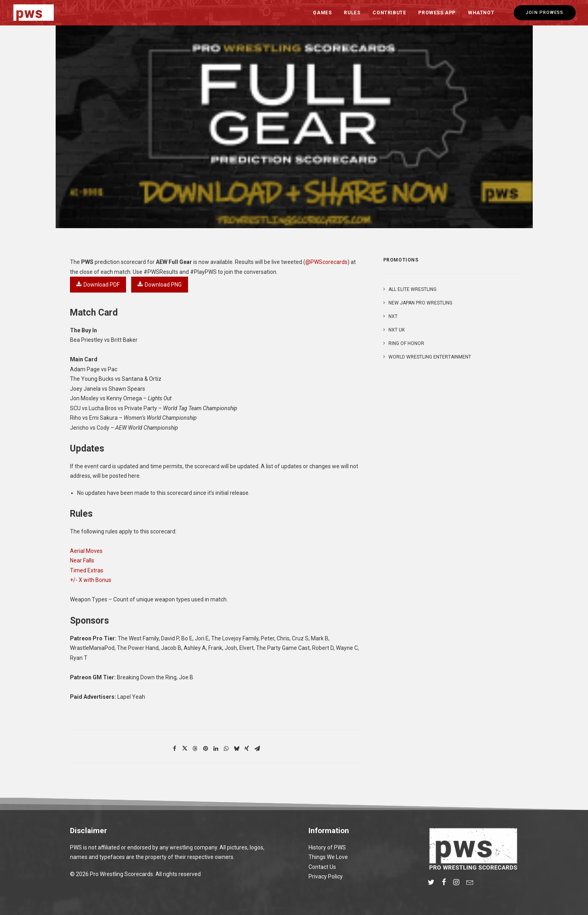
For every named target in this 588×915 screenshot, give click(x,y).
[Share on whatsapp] (226, 748)
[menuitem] (322, 13)
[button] (431, 883)
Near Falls (82, 560)
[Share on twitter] (185, 748)
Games (322, 13)
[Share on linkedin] (216, 748)
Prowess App (437, 13)
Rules (352, 13)
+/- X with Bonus (91, 580)
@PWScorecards (326, 262)
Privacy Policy (326, 876)
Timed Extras (87, 570)
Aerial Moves (86, 551)
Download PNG (160, 285)
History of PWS (327, 847)
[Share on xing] (247, 748)
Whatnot (481, 13)
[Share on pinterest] (206, 748)
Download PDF (98, 285)
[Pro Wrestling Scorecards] (34, 13)
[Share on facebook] (175, 748)
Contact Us (322, 867)
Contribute (389, 13)
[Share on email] (257, 748)
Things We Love (328, 857)
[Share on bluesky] (237, 748)
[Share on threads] (195, 748)
